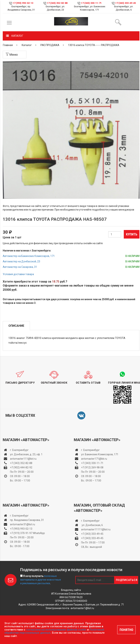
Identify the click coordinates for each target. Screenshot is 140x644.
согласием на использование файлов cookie (56, 630)
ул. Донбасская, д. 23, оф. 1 (26, 454)
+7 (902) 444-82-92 (21, 467)
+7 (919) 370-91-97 (21, 533)
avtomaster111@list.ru (23, 459)
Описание (16, 326)
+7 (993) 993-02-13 (21, 529)
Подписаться (127, 580)
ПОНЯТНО (126, 630)
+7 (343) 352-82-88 (57, 3)
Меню (12, 55)
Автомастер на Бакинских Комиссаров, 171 (29, 256)
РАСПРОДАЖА (50, 45)
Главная (8, 45)
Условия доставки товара (18, 274)
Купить (132, 234)
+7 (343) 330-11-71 (91, 3)
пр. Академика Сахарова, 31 (27, 520)
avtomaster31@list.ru (23, 524)
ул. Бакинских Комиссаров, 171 (100, 454)
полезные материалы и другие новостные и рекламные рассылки (41, 580)
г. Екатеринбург (20, 450)
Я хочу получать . (41, 580)
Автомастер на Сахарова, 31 (20, 267)
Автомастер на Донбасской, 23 (21, 261)
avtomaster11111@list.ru (96, 529)
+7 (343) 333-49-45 (126, 3)
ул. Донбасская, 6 (92, 525)
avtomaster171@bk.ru (94, 459)
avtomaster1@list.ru (82, 608)
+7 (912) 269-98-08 (92, 467)
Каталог (27, 45)
